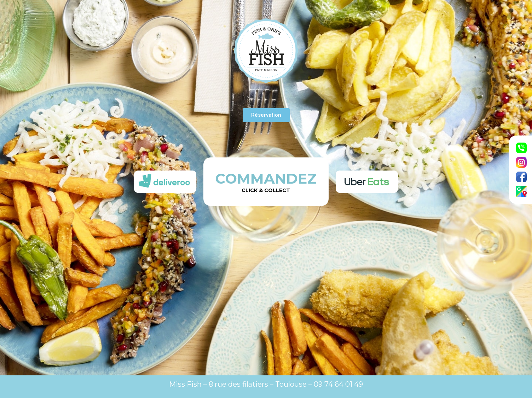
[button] (266, 115)
